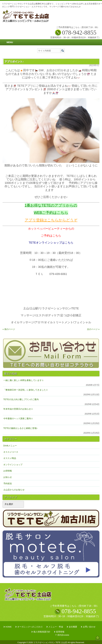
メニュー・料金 (56, 627)
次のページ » (93, 329)
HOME (9, 627)
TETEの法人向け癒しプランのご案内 (21, 399)
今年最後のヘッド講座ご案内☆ (18, 418)
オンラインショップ (13, 465)
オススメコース (11, 452)
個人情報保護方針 (42, 632)
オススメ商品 (10, 458)
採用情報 (60, 632)
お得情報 (8, 471)
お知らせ (8, 477)
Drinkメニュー (10, 446)
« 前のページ (9, 329)
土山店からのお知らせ (14, 490)
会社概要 (73, 627)
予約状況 (8, 483)
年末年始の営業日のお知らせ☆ (18, 409)
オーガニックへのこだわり (30, 627)
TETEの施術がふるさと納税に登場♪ (20, 428)
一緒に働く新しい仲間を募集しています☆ (23, 380)
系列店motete (63, 635)
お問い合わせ (89, 627)
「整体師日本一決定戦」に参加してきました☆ (26, 390)
